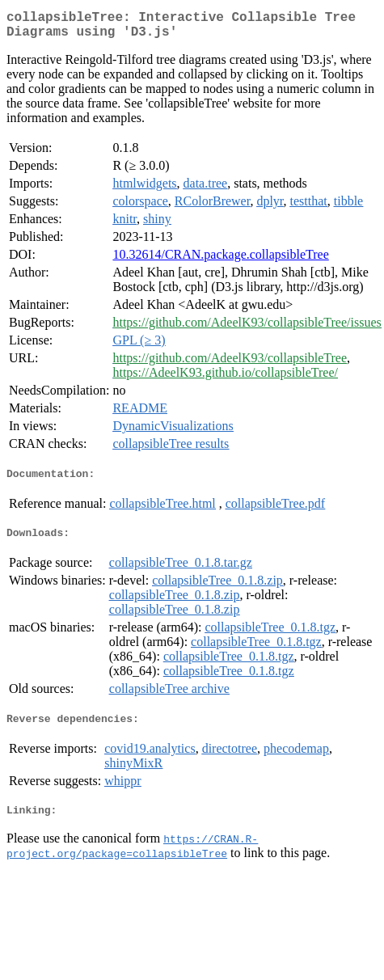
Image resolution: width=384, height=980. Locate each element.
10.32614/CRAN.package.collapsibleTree (220, 261)
